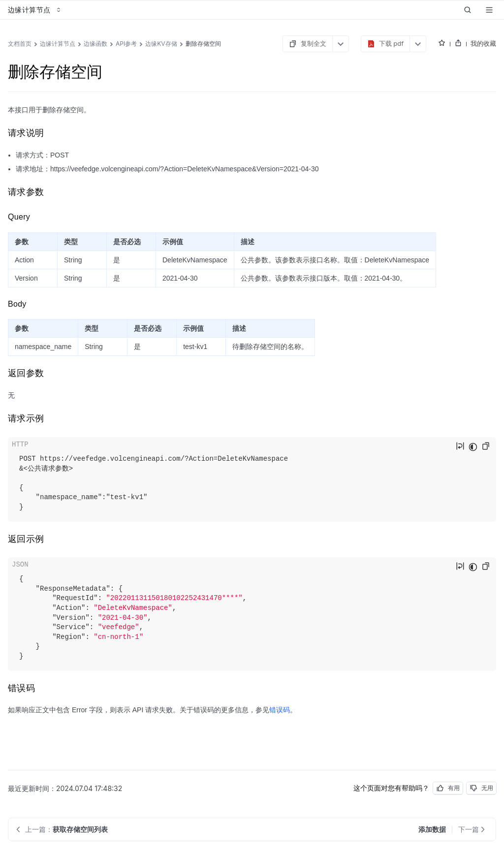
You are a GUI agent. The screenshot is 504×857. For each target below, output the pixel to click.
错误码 (280, 710)
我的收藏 (483, 43)
